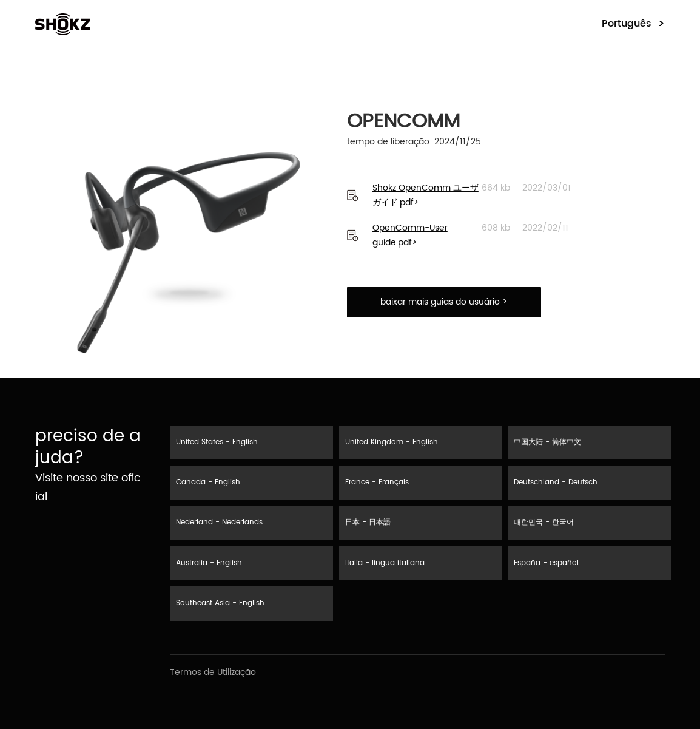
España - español (546, 563)
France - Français (377, 482)
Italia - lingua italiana (385, 563)
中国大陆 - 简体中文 (547, 442)
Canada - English (208, 482)
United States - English (217, 442)
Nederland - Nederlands (219, 522)
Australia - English (209, 563)
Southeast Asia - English (220, 603)
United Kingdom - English (392, 442)
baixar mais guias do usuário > (444, 302)
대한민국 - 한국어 (544, 522)
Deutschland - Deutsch (556, 482)
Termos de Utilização (213, 672)
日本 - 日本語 (368, 522)
